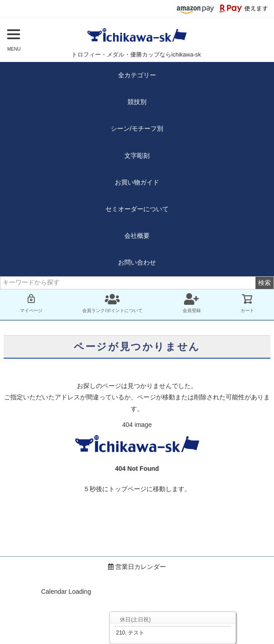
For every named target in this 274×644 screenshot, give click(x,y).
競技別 (137, 102)
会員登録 (192, 303)
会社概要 (137, 236)
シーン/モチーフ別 (137, 128)
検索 (265, 283)
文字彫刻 (137, 156)
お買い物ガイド (137, 182)
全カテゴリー (137, 75)
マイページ (31, 303)
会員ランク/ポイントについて (112, 303)
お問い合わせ (137, 262)
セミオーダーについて (137, 209)
